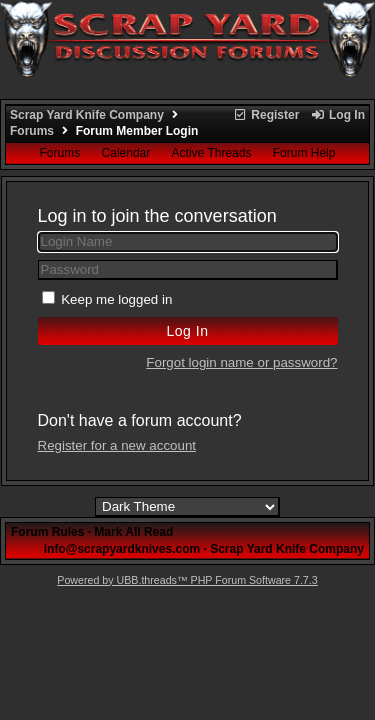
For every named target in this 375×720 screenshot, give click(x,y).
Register (266, 115)
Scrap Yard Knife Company (87, 115)
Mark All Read (133, 532)
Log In (338, 115)
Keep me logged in (116, 299)
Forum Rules (47, 532)
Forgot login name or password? (241, 362)
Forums (32, 131)
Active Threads (212, 153)
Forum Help (304, 153)
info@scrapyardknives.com (122, 549)
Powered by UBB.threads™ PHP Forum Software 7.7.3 (187, 580)
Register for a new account (117, 445)
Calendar (126, 153)
